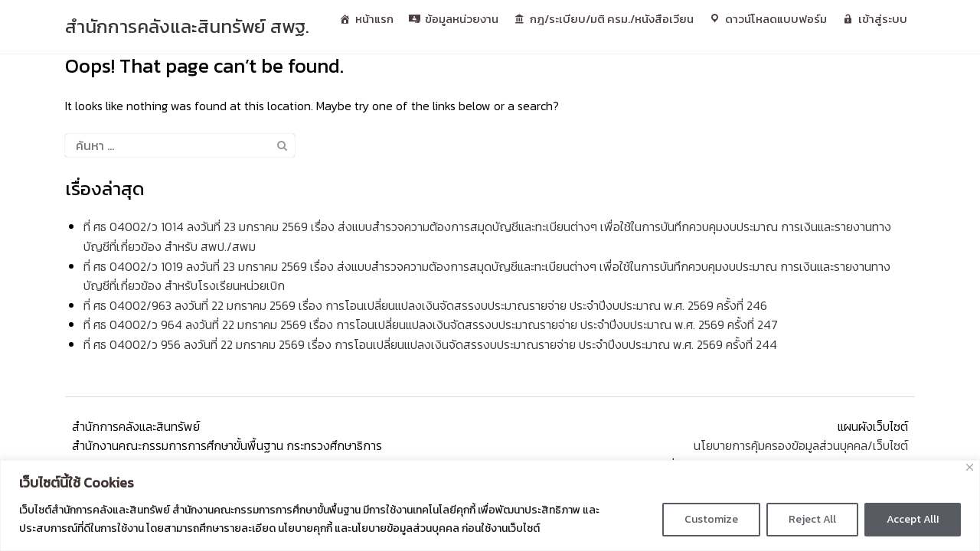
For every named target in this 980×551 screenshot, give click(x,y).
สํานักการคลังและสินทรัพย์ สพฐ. (187, 26)
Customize (711, 519)
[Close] (970, 467)
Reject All (812, 519)
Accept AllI (913, 519)
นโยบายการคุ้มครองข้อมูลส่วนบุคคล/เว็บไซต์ (802, 445)
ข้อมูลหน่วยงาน (462, 19)
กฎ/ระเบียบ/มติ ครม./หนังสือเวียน (612, 19)
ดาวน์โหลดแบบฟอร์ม (776, 19)
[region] (490, 505)
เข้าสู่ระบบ (883, 19)
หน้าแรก (374, 19)
